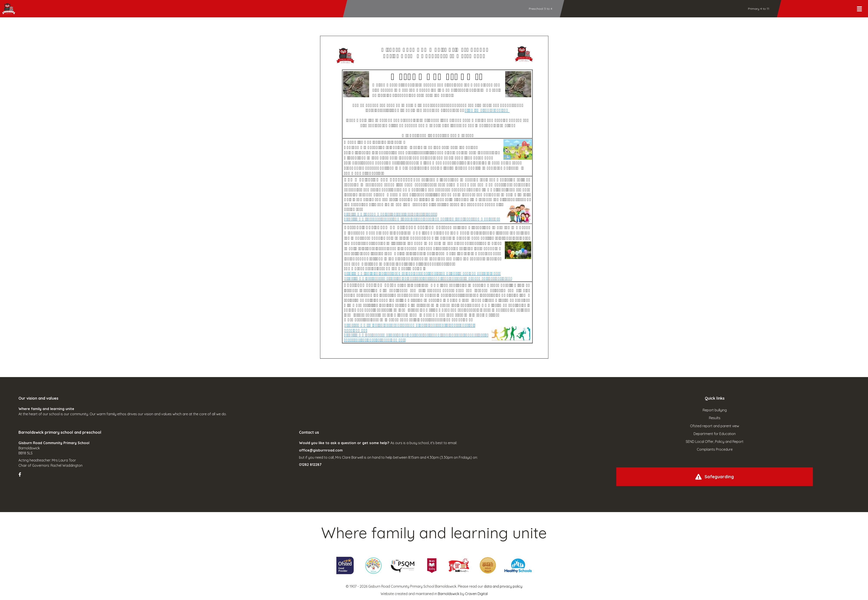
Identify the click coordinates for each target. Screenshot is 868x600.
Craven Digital (476, 594)
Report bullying (715, 410)
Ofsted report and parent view (715, 426)
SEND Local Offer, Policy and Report (715, 442)
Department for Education (715, 434)
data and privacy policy (503, 586)
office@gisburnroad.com (321, 450)
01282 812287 (310, 465)
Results (715, 418)
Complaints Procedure (715, 449)
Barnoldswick (449, 594)
